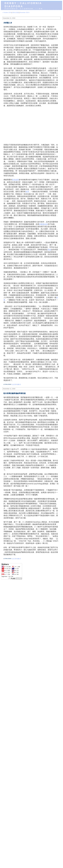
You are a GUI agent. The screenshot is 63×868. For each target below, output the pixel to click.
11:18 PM (14, 384)
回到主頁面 (16, 13)
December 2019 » (25, 13)
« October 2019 (7, 13)
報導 (27, 192)
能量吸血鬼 (43, 224)
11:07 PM (14, 559)
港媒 (49, 250)
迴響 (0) (19, 384)
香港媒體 (15, 180)
